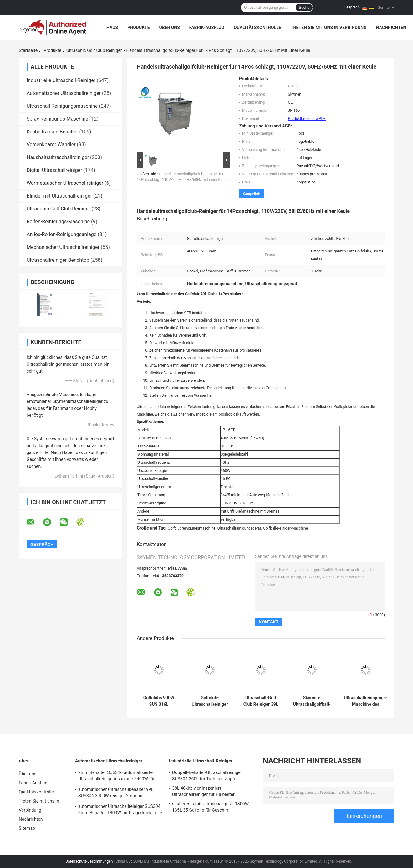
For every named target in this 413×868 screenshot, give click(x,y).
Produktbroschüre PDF (307, 119)
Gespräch (352, 7)
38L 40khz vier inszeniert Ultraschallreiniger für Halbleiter (203, 791)
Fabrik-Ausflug (207, 28)
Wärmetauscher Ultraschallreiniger (65, 183)
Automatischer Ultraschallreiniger (64, 93)
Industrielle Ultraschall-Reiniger (61, 80)
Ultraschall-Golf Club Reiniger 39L (261, 701)
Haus (112, 28)
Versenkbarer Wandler (51, 145)
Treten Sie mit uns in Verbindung (329, 28)
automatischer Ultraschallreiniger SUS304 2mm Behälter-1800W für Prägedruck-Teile (120, 809)
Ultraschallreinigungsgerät (239, 528)
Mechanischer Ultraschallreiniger (63, 247)
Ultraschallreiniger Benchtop (58, 260)
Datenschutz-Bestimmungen (89, 861)
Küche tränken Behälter (52, 132)
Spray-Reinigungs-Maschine (57, 119)
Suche (304, 8)
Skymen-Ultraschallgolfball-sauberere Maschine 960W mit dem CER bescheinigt (312, 701)
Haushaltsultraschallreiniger (58, 157)
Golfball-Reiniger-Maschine (286, 528)
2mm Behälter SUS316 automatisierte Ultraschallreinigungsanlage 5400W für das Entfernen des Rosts (116, 777)
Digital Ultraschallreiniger (54, 170)
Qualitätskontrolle (257, 28)
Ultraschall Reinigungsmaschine (62, 106)
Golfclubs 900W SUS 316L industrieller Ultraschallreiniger (159, 701)
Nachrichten (391, 28)
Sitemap (27, 828)
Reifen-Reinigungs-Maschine (58, 222)
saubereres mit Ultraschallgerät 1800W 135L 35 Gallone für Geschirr (210, 807)
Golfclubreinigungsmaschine (191, 528)
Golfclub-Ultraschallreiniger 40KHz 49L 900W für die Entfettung (210, 701)
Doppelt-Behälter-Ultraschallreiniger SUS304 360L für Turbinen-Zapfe (207, 776)
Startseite (28, 50)
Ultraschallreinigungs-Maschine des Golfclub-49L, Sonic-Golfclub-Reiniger (366, 701)
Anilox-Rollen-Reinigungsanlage (61, 234)
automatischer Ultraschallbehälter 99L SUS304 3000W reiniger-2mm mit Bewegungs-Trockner (116, 793)
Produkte (138, 28)
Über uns (170, 28)
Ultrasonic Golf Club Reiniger (94, 50)
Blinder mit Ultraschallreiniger (59, 196)
